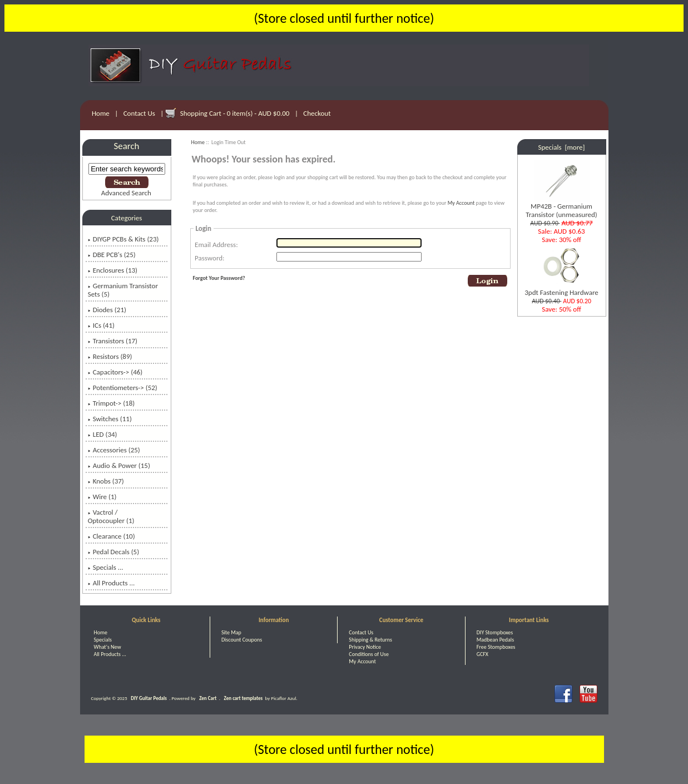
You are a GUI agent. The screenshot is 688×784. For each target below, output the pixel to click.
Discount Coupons (242, 640)
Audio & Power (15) (119, 465)
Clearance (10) (112, 536)
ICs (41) (101, 325)
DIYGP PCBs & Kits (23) (123, 239)
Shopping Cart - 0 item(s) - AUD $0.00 (235, 113)
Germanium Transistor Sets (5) (123, 290)
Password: (209, 258)
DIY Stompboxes (495, 632)
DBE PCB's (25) (112, 255)
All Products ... (112, 583)
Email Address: (216, 245)
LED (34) (103, 434)
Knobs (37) (106, 481)
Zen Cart (208, 698)
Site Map (231, 632)
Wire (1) (102, 497)
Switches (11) (110, 419)
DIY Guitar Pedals (149, 698)
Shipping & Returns (370, 640)
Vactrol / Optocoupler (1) (111, 516)
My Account (461, 203)
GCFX (482, 654)
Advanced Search (126, 193)
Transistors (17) (113, 341)
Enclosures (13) (113, 270)
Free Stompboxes (496, 647)
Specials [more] (562, 147)
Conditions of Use (369, 654)
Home (101, 113)
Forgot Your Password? (219, 278)
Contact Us (139, 113)
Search (127, 146)
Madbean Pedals (495, 640)
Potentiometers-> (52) (123, 388)
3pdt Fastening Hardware (561, 289)
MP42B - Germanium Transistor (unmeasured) (561, 207)
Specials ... (106, 567)
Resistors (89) (110, 356)
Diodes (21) (107, 310)
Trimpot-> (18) (112, 403)
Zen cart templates (243, 698)
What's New (108, 647)
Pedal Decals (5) (113, 552)
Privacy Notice (365, 647)
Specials (103, 640)
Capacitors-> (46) (115, 372)
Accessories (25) (114, 450)
